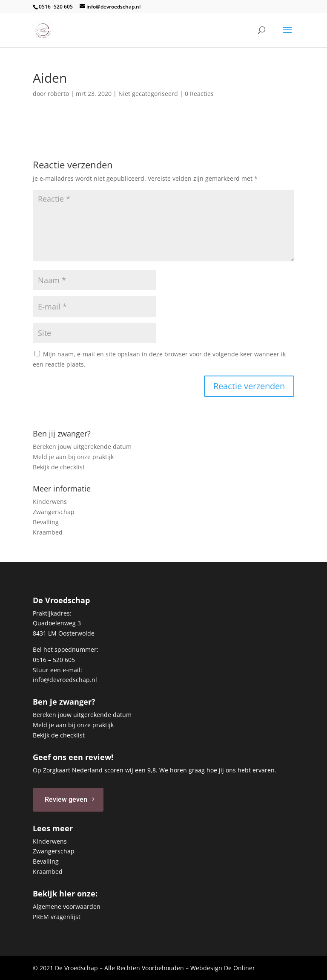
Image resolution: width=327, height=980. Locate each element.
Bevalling (46, 522)
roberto (58, 94)
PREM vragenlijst (57, 917)
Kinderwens (50, 502)
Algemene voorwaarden (67, 906)
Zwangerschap (54, 512)
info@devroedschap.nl (65, 680)
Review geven (66, 799)
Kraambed (48, 532)
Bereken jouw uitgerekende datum (82, 447)
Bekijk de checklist (59, 467)
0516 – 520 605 (54, 660)
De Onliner (240, 968)
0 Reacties (199, 94)
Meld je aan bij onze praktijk (73, 457)
